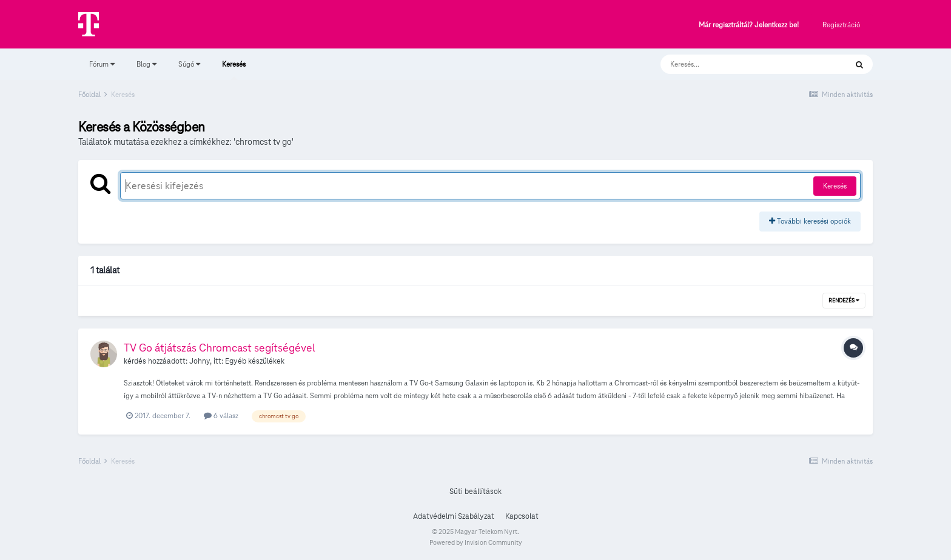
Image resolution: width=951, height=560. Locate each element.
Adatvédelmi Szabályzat (454, 516)
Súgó (189, 64)
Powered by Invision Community (476, 542)
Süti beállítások (475, 492)
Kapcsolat (522, 516)
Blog (146, 64)
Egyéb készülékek (255, 361)
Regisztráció (841, 25)
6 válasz (221, 415)
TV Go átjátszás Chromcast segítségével (220, 348)
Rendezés (844, 301)
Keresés (234, 70)
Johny (200, 361)
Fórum (102, 64)
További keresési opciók (810, 221)
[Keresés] (741, 64)
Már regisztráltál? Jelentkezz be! (749, 25)
